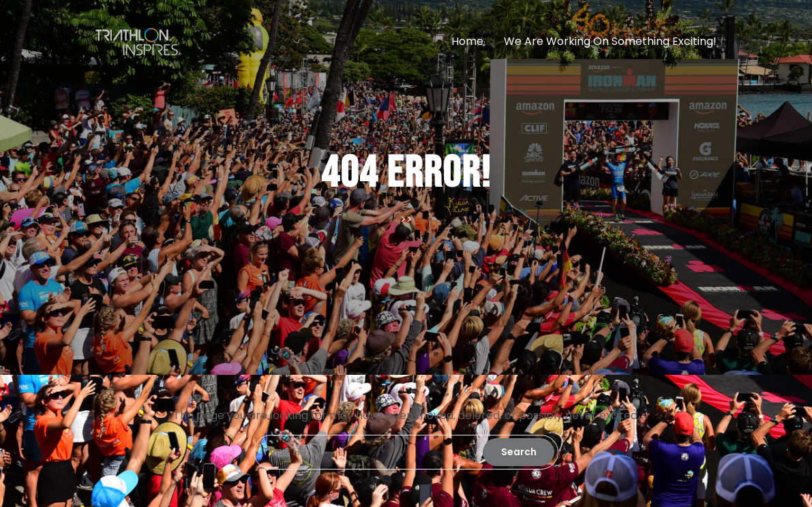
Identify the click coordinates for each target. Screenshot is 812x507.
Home (467, 41)
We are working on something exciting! (610, 41)
